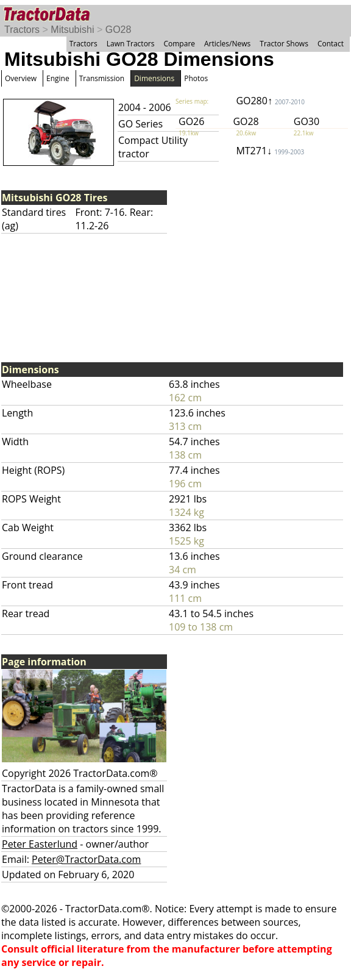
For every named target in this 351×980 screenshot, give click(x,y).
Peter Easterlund (40, 844)
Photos (196, 78)
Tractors (22, 30)
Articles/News (227, 44)
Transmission (102, 78)
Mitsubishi (72, 30)
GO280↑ (270, 101)
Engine (58, 78)
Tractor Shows (284, 44)
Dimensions (154, 78)
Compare (179, 44)
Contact (331, 44)
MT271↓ (270, 151)
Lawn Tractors (131, 44)
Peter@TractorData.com (86, 859)
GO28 (119, 30)
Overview (21, 78)
